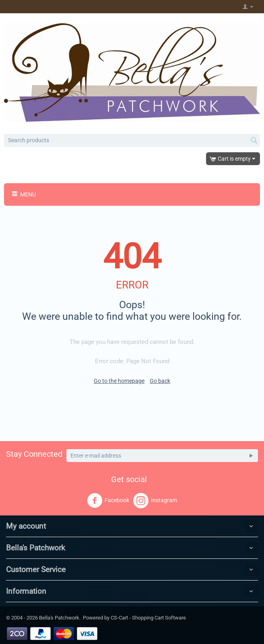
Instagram (155, 501)
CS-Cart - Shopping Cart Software (148, 618)
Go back (160, 381)
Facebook (108, 501)
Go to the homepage (119, 381)
